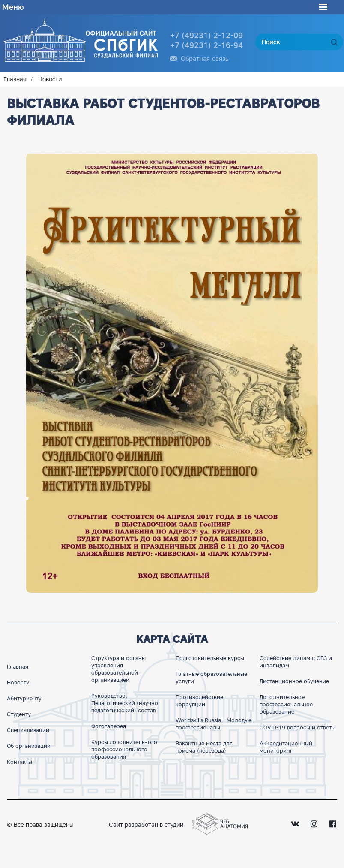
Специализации (28, 730)
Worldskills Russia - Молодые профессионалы (214, 724)
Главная (15, 79)
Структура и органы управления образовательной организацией (118, 669)
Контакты (19, 762)
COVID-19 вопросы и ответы (298, 728)
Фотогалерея (109, 726)
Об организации (29, 746)
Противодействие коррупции (199, 701)
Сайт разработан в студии (146, 825)
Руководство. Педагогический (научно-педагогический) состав (126, 703)
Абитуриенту (24, 698)
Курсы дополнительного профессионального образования (124, 749)
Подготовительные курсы (210, 658)
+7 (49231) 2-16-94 (206, 45)
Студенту (19, 714)
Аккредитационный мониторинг (286, 747)
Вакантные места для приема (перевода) (204, 747)
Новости (50, 79)
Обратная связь (205, 59)
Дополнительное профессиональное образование (286, 704)
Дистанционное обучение (294, 681)
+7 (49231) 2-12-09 (206, 35)
